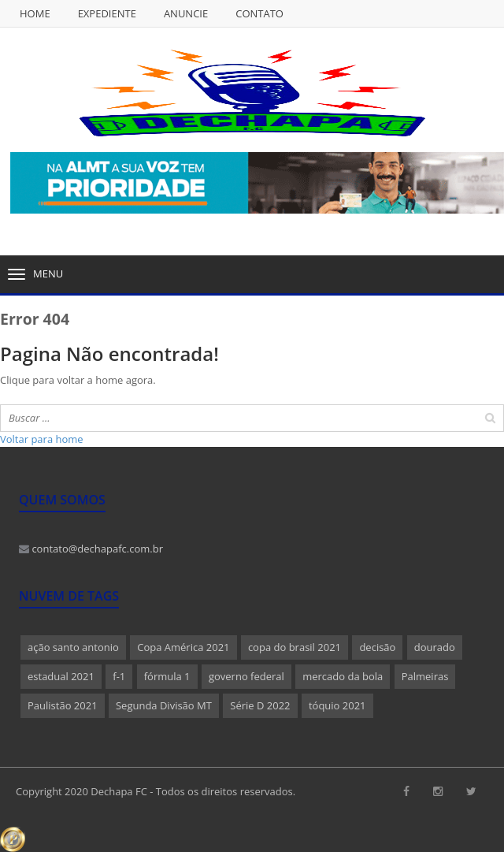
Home (35, 13)
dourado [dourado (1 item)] (435, 647)
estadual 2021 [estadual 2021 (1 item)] (61, 676)
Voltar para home (42, 439)
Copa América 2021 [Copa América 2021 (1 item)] (183, 647)
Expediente (107, 13)
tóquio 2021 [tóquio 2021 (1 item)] (337, 705)
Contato (259, 13)
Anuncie (186, 13)
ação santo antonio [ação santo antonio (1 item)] (73, 647)
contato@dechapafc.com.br (91, 549)
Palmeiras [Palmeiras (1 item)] (425, 676)
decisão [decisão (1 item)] (377, 647)
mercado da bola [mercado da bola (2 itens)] (343, 676)
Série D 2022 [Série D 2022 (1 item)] (260, 705)
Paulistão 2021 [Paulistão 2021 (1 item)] (63, 705)
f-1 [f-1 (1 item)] (119, 676)
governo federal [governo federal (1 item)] (246, 676)
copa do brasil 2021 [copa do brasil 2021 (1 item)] (295, 647)
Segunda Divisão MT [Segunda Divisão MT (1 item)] (164, 705)
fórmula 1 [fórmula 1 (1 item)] (167, 676)
